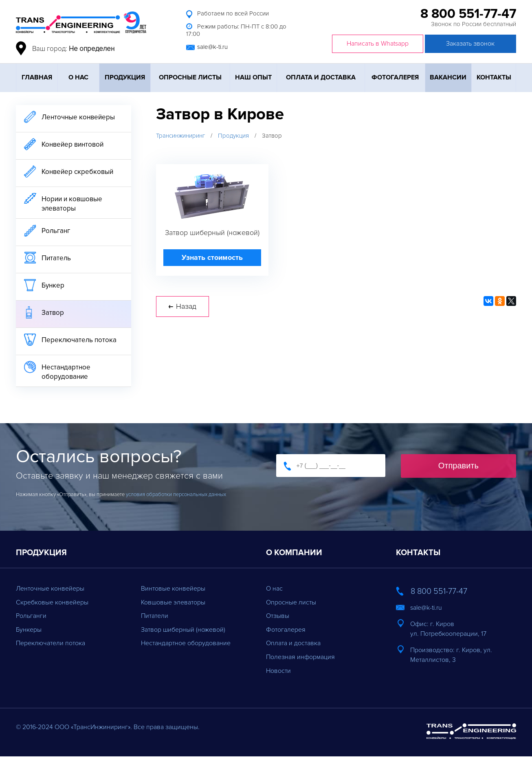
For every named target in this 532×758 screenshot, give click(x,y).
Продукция (125, 77)
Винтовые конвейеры (173, 589)
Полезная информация (300, 657)
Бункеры (29, 630)
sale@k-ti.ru (212, 47)
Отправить (458, 466)
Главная (37, 77)
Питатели (155, 616)
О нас (78, 77)
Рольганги (31, 616)
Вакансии (448, 77)
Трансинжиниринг (180, 136)
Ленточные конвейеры (50, 589)
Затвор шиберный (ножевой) (183, 630)
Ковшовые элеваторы (173, 602)
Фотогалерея (395, 77)
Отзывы (278, 616)
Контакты (494, 77)
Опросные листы (190, 77)
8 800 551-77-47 (468, 14)
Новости (278, 671)
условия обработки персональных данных (176, 494)
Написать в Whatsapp (378, 44)
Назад (182, 309)
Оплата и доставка (321, 77)
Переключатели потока (51, 643)
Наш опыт (253, 77)
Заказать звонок (470, 44)
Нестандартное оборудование (186, 643)
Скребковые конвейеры (52, 602)
